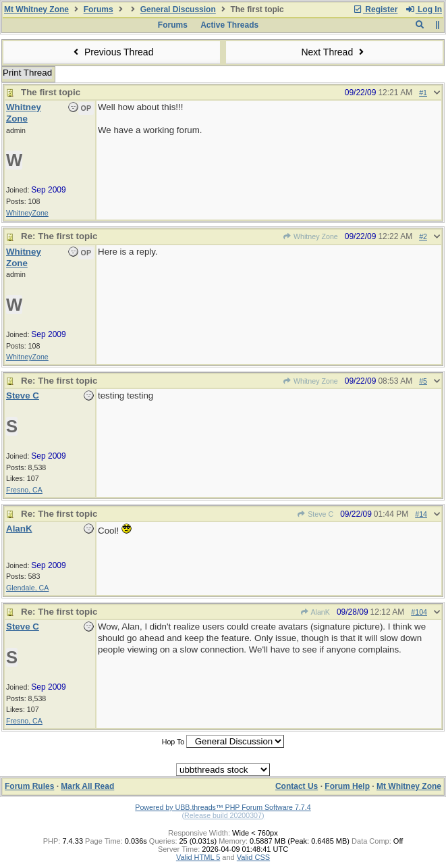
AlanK (315, 612)
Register (375, 9)
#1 (423, 93)
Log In (424, 9)
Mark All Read (87, 786)
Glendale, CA (27, 588)
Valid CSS (253, 857)
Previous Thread (112, 52)
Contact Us (297, 786)
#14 (421, 514)
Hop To (173, 742)
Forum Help (347, 786)
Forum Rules (29, 786)
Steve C (315, 514)
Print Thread (27, 73)
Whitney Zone (310, 236)
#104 (419, 612)
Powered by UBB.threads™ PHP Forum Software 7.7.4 (223, 807)
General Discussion (178, 9)
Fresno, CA (24, 490)
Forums (99, 9)
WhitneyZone (27, 213)
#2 (423, 236)
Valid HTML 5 (198, 857)
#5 (423, 381)
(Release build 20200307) (223, 815)
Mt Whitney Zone (36, 9)
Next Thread (334, 52)
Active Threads (229, 25)
